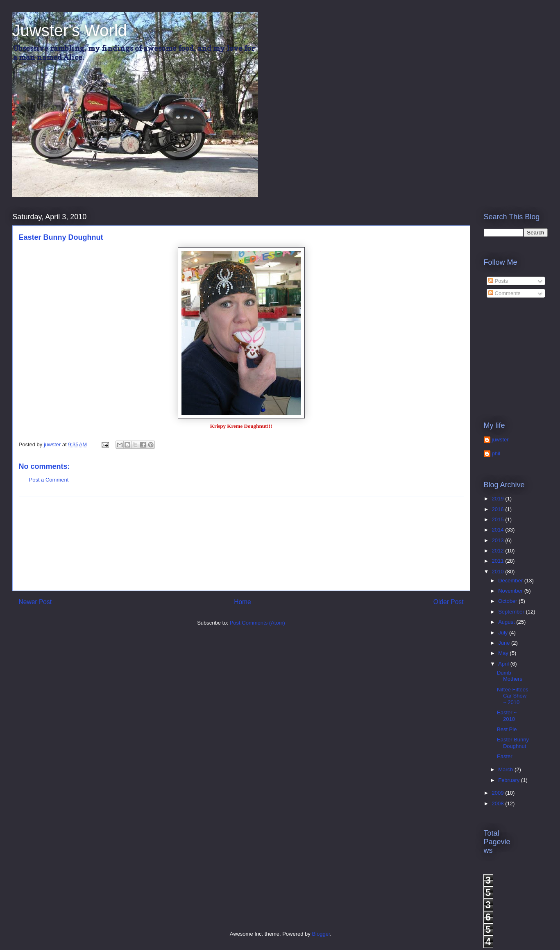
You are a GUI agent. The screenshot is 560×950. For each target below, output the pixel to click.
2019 (499, 499)
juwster (500, 440)
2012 (499, 551)
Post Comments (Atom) (257, 623)
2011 (499, 561)
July (504, 633)
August (507, 622)
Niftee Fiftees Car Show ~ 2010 (513, 696)
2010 (499, 572)
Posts (498, 281)
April (504, 664)
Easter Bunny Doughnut (513, 743)
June (505, 643)
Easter (505, 756)
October (508, 601)
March (506, 769)
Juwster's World (70, 30)
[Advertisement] (241, 543)
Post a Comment (49, 480)
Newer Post (35, 602)
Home (243, 602)
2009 (499, 793)
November (511, 591)
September (512, 612)
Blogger (321, 934)
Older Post (449, 602)
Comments (504, 293)
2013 (499, 540)
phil (496, 453)
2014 (499, 530)
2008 (499, 803)
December (511, 581)
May (504, 653)
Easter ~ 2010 (507, 716)
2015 (499, 519)
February (510, 780)
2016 (499, 509)
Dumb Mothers (510, 676)
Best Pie (507, 729)
